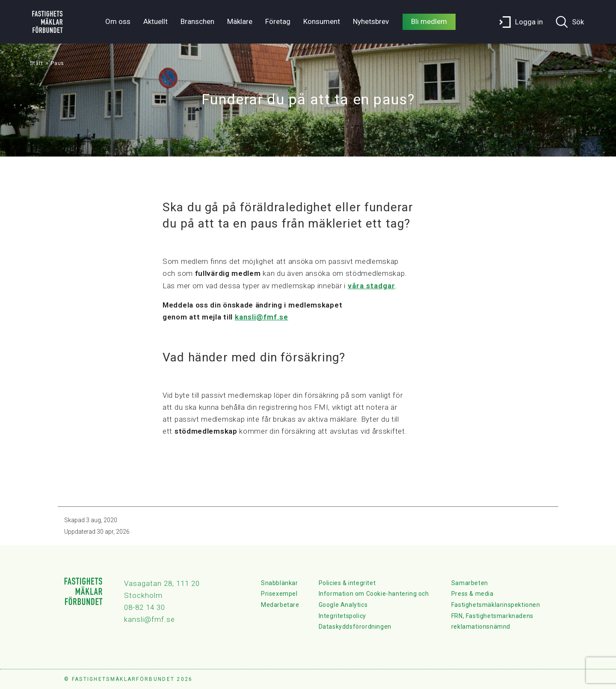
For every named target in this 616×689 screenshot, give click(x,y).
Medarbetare (280, 605)
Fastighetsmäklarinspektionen (496, 605)
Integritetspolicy (342, 616)
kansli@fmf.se (262, 317)
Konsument (322, 21)
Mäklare (240, 21)
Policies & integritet (347, 583)
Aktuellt (155, 21)
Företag (278, 21)
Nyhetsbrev (371, 21)
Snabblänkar (280, 583)
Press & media (472, 594)
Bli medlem (429, 21)
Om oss (118, 21)
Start (37, 63)
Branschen (197, 21)
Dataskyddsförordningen (355, 627)
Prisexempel (279, 594)
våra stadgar (372, 286)
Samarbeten (470, 583)
